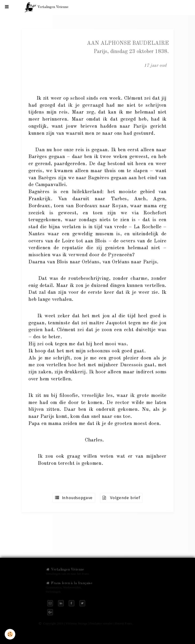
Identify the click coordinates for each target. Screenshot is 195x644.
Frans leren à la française (69, 583)
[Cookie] (10, 634)
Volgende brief (121, 498)
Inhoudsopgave (74, 498)
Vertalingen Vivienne (65, 570)
